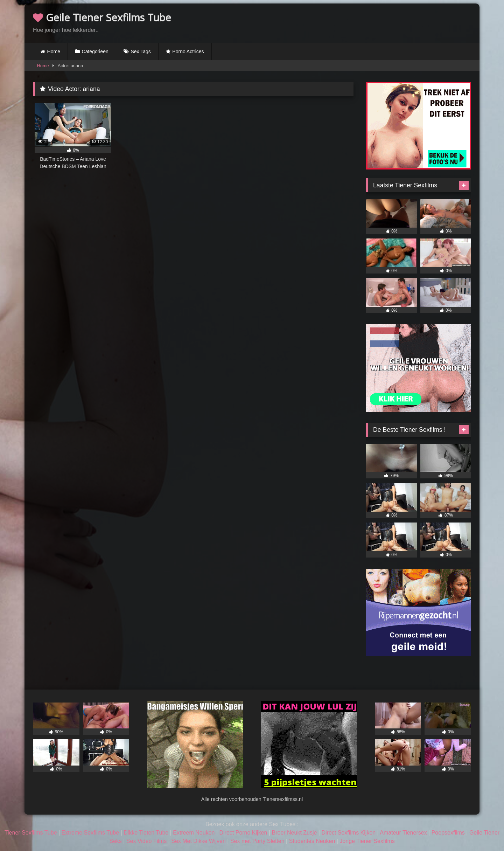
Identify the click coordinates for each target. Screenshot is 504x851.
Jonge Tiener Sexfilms (367, 841)
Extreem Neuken (194, 833)
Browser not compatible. (389, 22)
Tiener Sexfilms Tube (31, 833)
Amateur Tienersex (403, 833)
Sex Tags (141, 51)
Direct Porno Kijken (243, 833)
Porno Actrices (188, 51)
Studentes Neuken (312, 841)
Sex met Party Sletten (257, 841)
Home (54, 51)
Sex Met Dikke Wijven (198, 841)
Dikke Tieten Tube (146, 833)
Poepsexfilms (448, 833)
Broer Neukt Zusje (294, 833)
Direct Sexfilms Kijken (348, 833)
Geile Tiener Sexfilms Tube (102, 17)
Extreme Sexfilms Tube (90, 833)
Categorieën (95, 51)
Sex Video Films (146, 841)
